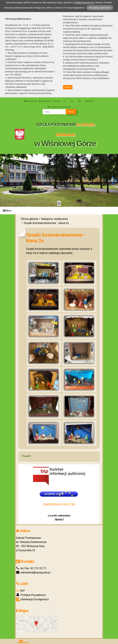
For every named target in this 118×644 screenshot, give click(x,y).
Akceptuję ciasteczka (100, 8)
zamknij (68, 87)
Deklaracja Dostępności (32, 600)
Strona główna (30, 101)
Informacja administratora (59, 107)
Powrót (26, 456)
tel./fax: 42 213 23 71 (31, 568)
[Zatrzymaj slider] (59, 203)
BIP (20, 591)
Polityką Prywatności (84, 2)
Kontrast (90, 101)
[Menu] (59, 211)
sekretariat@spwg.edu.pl (33, 572)
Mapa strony (45, 101)
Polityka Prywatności (31, 595)
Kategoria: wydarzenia (54, 219)
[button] (4, 180)
